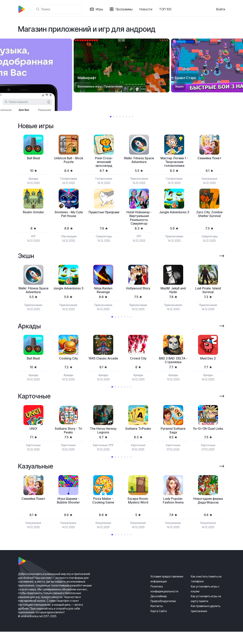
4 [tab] (120, 117)
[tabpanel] (122, 66)
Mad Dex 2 (208, 363)
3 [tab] (117, 117)
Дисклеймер (159, 608)
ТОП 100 (166, 9)
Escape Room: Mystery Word (138, 507)
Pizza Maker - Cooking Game (103, 507)
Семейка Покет (209, 158)
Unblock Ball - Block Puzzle (69, 161)
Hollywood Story (138, 292)
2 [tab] (114, 117)
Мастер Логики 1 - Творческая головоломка (174, 163)
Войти (221, 9)
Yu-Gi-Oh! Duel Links (208, 436)
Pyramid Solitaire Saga (173, 436)
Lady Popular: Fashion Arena (173, 507)
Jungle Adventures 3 (174, 216)
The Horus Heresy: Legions (103, 436)
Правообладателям (163, 613)
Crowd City (138, 363)
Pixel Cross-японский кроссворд (104, 163)
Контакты (157, 618)
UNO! (33, 434)
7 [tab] (129, 117)
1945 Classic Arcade (103, 365)
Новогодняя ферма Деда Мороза (208, 509)
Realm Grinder (34, 214)
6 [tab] (126, 117)
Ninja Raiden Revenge (103, 294)
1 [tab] (111, 117)
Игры (100, 9)
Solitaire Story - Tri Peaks (68, 436)
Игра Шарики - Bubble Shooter (68, 507)
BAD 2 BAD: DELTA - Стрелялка (173, 365)
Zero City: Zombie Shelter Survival (209, 216)
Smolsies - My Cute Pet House (69, 216)
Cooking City (68, 363)
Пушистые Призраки (104, 216)
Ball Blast (33, 158)
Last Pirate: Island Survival (208, 294)
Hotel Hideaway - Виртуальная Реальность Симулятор (139, 220)
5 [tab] (123, 117)
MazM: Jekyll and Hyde (173, 294)
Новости (147, 9)
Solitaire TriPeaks (138, 434)
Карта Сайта (159, 623)
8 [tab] (133, 117)
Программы (125, 9)
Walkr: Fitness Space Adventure (139, 161)
